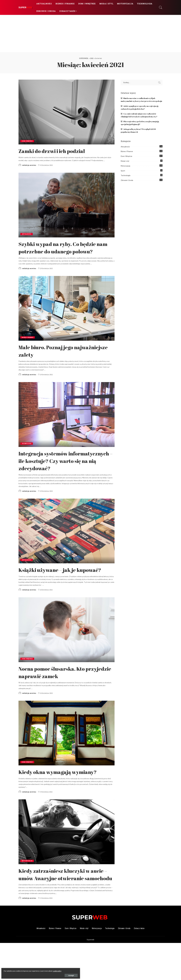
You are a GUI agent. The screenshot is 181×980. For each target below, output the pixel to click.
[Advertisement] (91, 33)
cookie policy (30, 970)
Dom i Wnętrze (28, 141)
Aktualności (27, 234)
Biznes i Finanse (28, 345)
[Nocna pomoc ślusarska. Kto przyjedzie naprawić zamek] (67, 652)
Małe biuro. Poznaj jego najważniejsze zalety (52, 358)
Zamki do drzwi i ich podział (60, 151)
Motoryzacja (28, 890)
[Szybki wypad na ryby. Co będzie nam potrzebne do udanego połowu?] (67, 205)
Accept (30, 975)
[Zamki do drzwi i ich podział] (67, 112)
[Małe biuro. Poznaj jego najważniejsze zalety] (67, 316)
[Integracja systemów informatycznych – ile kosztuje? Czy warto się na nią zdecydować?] (67, 422)
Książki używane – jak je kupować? (54, 588)
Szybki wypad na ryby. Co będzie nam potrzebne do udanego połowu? (66, 251)
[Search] (161, 7)
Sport (123, 171)
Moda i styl (125, 161)
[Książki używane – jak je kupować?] (67, 546)
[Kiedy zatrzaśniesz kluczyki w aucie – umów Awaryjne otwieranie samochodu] (67, 861)
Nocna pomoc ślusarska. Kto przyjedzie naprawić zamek (59, 694)
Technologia (27, 451)
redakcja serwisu (29, 165)
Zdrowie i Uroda (127, 180)
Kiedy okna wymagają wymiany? (51, 797)
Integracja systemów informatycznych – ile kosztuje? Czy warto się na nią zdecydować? (65, 472)
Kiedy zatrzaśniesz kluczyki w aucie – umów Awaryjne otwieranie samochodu (63, 907)
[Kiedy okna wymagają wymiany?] (67, 755)
